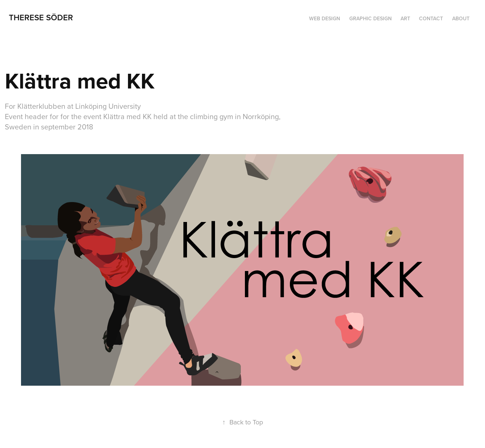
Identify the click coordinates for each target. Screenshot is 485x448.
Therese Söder (41, 17)
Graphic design (370, 18)
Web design (325, 18)
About (461, 18)
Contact (431, 18)
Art (405, 18)
